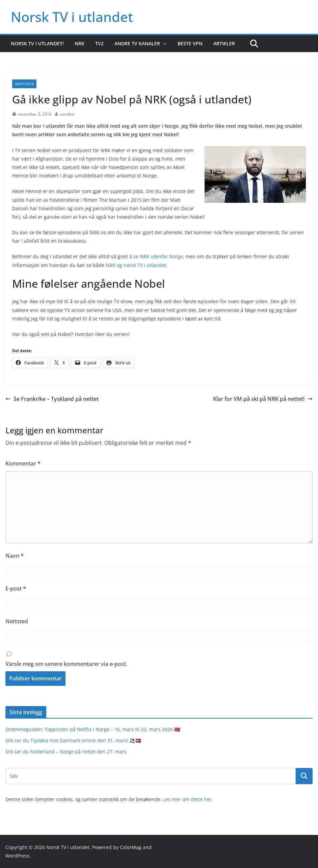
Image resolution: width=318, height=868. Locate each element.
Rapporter (24, 84)
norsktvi (67, 114)
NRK (79, 43)
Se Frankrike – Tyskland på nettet (52, 399)
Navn (15, 556)
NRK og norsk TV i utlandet (136, 265)
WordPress (18, 856)
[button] (163, 44)
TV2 (99, 43)
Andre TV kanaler (137, 43)
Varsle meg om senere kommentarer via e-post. (66, 664)
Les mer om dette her (187, 799)
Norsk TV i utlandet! (37, 43)
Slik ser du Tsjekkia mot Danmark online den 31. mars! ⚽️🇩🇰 (73, 740)
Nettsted (17, 621)
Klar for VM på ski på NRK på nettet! (263, 399)
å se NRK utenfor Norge (156, 256)
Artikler (224, 43)
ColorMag (131, 847)
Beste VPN (190, 43)
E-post (16, 588)
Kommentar (23, 463)
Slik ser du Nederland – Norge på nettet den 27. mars (66, 752)
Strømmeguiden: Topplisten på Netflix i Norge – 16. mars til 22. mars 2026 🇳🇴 (93, 729)
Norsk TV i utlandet (72, 17)
